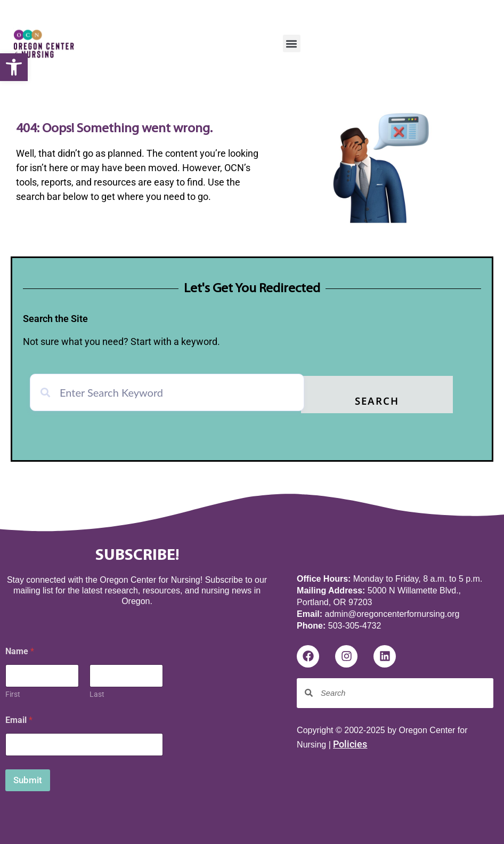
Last (97, 692)
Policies (350, 742)
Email (19, 717)
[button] (14, 67)
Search (404, 400)
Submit (28, 777)
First (13, 692)
